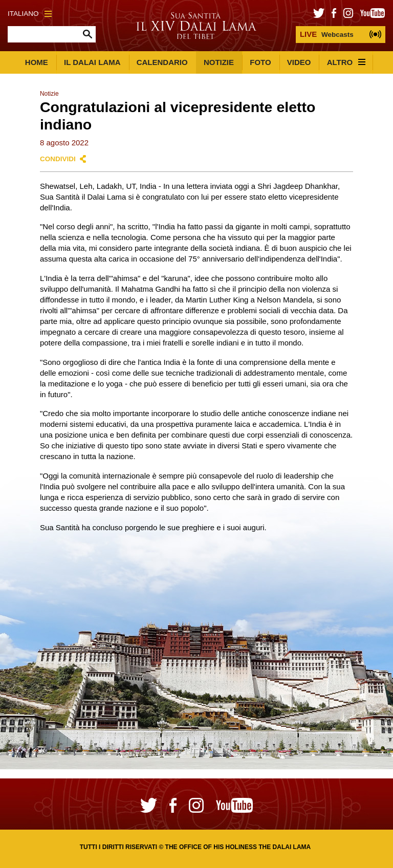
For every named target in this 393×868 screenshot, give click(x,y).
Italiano (30, 14)
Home (37, 62)
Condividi (58, 159)
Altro (346, 62)
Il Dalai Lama (92, 62)
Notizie (219, 62)
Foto (260, 62)
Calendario (162, 62)
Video (299, 62)
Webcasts (327, 34)
